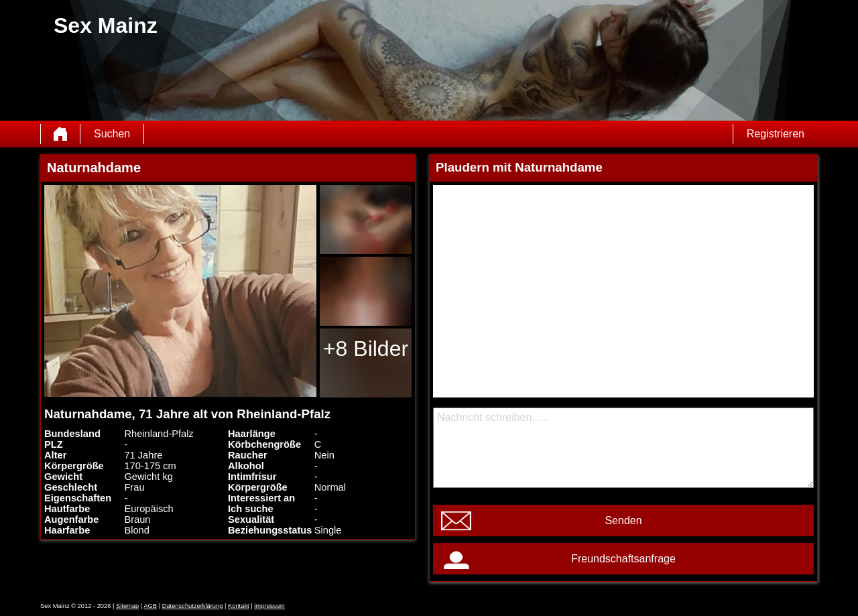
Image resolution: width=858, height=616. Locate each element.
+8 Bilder (366, 349)
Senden (623, 520)
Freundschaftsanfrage (623, 559)
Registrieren (776, 134)
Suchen (112, 134)
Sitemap (127, 606)
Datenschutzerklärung (193, 606)
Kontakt (239, 606)
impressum (269, 606)
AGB (150, 606)
